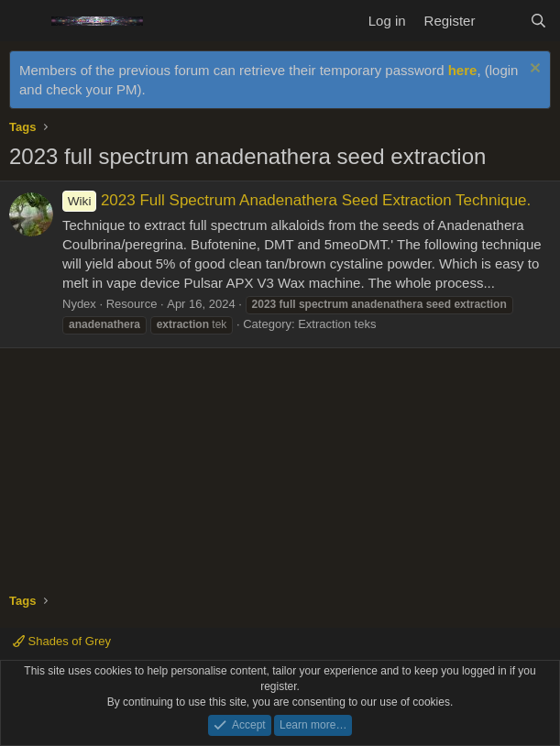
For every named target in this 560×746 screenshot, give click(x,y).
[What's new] (502, 21)
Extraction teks (337, 324)
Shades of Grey (62, 641)
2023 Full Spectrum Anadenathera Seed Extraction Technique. (296, 200)
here (463, 70)
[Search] (538, 21)
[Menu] (25, 21)
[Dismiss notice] (533, 70)
